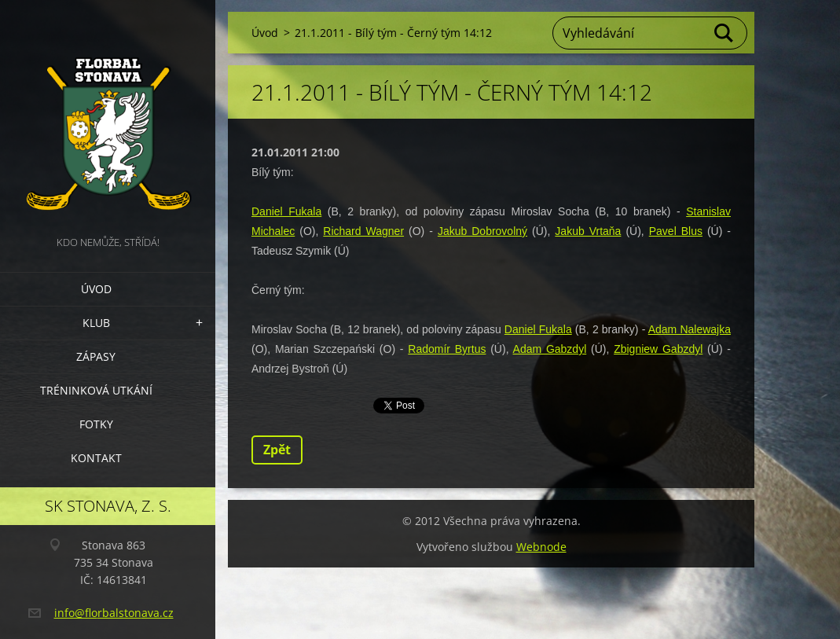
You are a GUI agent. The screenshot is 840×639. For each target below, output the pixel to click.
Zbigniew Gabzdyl (658, 349)
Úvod (96, 289)
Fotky (96, 424)
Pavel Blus (676, 231)
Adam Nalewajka (690, 329)
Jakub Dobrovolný (482, 231)
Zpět (277, 450)
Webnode (541, 547)
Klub (96, 323)
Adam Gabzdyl (550, 349)
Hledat (724, 33)
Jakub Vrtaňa (588, 231)
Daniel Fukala (286, 211)
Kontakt (96, 458)
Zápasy (96, 356)
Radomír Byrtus (447, 349)
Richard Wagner (363, 231)
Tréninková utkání (96, 390)
